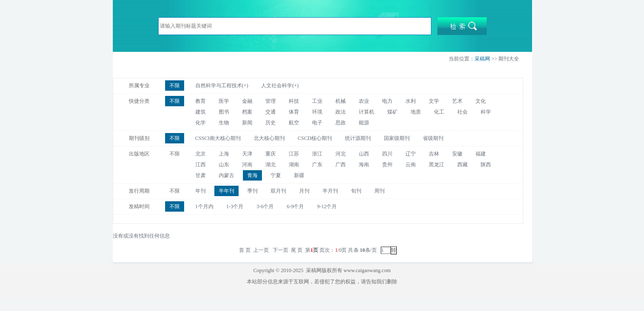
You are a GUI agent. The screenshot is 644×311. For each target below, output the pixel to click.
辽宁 (411, 154)
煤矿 (392, 112)
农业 (364, 101)
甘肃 (201, 175)
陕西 (486, 165)
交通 (271, 112)
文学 (434, 101)
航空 (294, 123)
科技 (294, 101)
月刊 (304, 191)
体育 (294, 112)
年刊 (201, 191)
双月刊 (278, 191)
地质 (416, 112)
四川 (387, 154)
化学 (201, 123)
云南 (411, 165)
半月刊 (330, 191)
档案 (247, 112)
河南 (247, 165)
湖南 (294, 165)
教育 (201, 101)
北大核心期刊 (269, 138)
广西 (341, 165)
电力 (387, 101)
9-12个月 (327, 206)
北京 (201, 154)
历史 (271, 123)
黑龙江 (437, 165)
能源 (364, 123)
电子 (317, 123)
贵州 (387, 165)
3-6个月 (265, 206)
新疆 (299, 175)
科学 (486, 112)
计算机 (367, 112)
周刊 (379, 191)
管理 (271, 101)
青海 (252, 175)
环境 (317, 112)
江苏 (294, 154)
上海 (224, 154)
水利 (411, 101)
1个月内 (204, 206)
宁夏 (276, 175)
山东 (224, 165)
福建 (481, 154)
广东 (317, 165)
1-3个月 (235, 206)
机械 (341, 101)
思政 (341, 123)
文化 (481, 101)
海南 (364, 165)
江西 (201, 165)
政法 (341, 112)
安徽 (457, 154)
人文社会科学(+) (280, 86)
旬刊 (356, 191)
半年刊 (226, 191)
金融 (247, 101)
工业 (317, 101)
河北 (341, 154)
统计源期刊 (358, 138)
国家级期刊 (397, 138)
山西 (364, 154)
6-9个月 (296, 206)
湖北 (271, 165)
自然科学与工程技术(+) (222, 86)
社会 (462, 112)
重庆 (271, 154)
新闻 (247, 123)
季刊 (252, 191)
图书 (224, 112)
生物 (224, 123)
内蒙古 (226, 175)
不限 (175, 86)
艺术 (457, 101)
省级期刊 (433, 138)
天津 (247, 154)
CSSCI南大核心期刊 (218, 138)
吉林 (434, 154)
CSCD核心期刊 (315, 138)
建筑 (201, 112)
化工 (439, 112)
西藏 (462, 165)
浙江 (317, 154)
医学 (224, 101)
